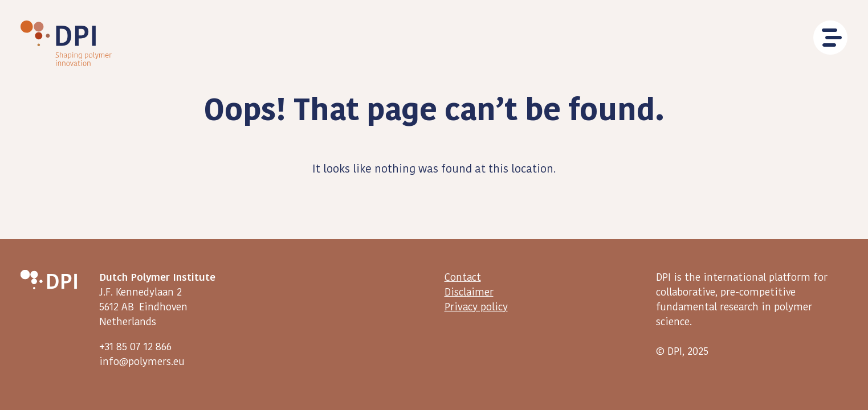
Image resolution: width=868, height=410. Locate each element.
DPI (66, 43)
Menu (830, 38)
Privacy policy (476, 307)
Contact (463, 277)
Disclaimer (469, 292)
